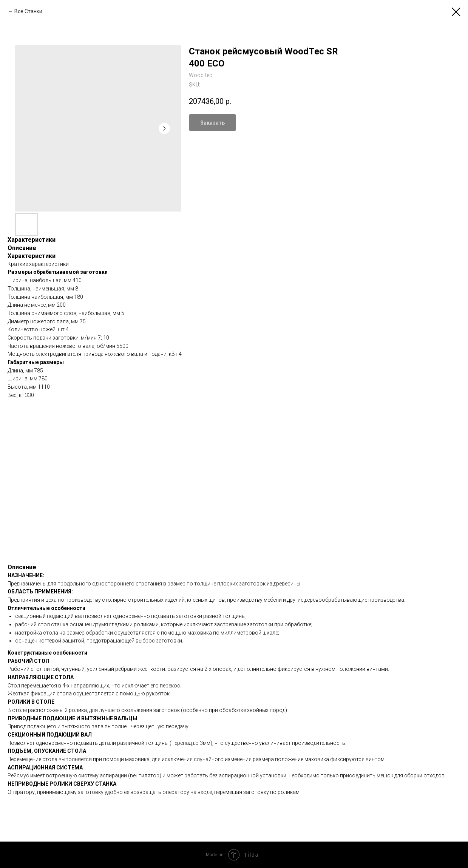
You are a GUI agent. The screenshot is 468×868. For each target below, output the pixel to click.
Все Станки (28, 11)
